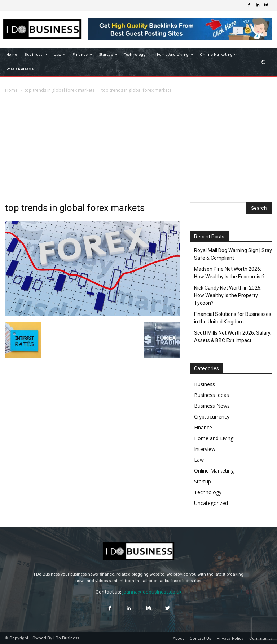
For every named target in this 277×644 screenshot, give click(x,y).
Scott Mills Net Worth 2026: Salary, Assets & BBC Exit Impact (233, 337)
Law (199, 460)
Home (11, 90)
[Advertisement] (138, 148)
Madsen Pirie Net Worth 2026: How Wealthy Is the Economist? (229, 273)
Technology (208, 492)
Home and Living (214, 438)
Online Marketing (214, 471)
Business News (212, 406)
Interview (205, 449)
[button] (263, 62)
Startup (203, 481)
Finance (203, 427)
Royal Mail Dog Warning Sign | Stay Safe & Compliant (233, 254)
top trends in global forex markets (60, 90)
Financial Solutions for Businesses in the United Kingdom (233, 318)
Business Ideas (212, 395)
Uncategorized (211, 503)
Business (205, 384)
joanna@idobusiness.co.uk (152, 592)
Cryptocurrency (212, 417)
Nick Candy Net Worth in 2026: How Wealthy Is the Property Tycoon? (228, 295)
